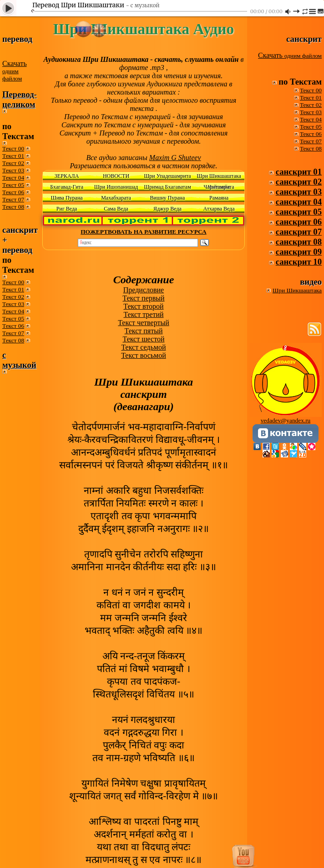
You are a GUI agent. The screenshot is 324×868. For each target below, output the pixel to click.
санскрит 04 (299, 202)
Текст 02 (13, 163)
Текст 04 (13, 178)
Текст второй (143, 306)
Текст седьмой (143, 347)
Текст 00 (13, 148)
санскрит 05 (299, 212)
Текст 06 (13, 192)
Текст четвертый (144, 323)
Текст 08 (13, 207)
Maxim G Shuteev (175, 158)
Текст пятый (143, 331)
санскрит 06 (299, 222)
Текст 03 (13, 170)
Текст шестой (143, 339)
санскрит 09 (299, 252)
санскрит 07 (299, 232)
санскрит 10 (299, 262)
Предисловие (144, 290)
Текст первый (143, 298)
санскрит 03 (299, 192)
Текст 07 (13, 199)
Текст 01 (13, 156)
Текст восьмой (144, 355)
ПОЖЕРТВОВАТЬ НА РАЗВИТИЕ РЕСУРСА (143, 232)
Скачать (15, 71)
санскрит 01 (299, 172)
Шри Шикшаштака (297, 290)
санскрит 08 (299, 242)
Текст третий (143, 314)
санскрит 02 (299, 182)
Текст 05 (13, 185)
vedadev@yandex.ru (286, 420)
